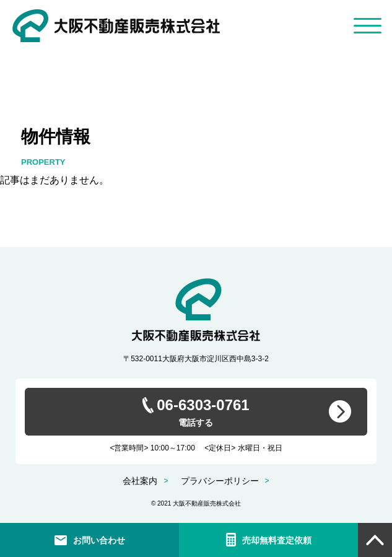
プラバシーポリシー (220, 481)
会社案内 (140, 481)
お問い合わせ (99, 540)
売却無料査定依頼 (277, 540)
